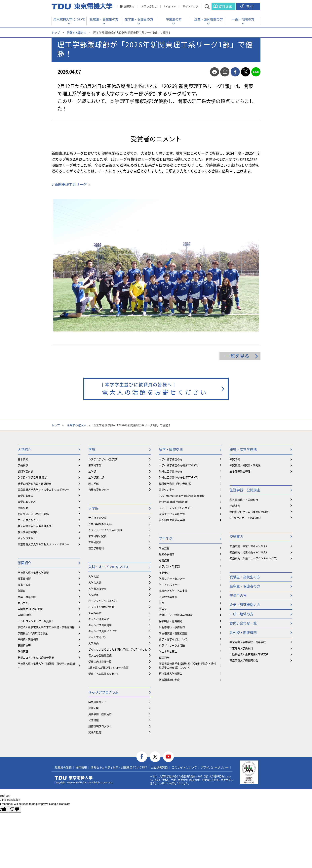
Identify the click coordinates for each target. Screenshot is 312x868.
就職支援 (94, 708)
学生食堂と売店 (168, 651)
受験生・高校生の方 (104, 19)
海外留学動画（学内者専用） (176, 483)
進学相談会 (95, 613)
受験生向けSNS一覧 (100, 661)
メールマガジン (97, 637)
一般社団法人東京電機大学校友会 (249, 654)
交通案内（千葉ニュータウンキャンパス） (254, 558)
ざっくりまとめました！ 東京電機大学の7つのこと (118, 649)
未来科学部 (95, 465)
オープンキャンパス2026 (103, 601)
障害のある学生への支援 (173, 591)
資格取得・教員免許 (100, 714)
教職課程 (164, 560)
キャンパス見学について (103, 631)
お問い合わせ (149, 6)
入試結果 (94, 595)
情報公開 (23, 508)
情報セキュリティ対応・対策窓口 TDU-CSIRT (119, 767)
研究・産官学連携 (243, 449)
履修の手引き (167, 554)
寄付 (250, 6)
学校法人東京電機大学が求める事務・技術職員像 (46, 627)
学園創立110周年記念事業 (33, 633)
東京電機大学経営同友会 (244, 660)
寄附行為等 (24, 645)
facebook (235, 72)
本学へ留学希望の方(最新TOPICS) (179, 465)
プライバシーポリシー (215, 767)
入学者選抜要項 (97, 589)
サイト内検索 (211, 6)
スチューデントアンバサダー (176, 508)
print (214, 72)
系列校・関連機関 (28, 639)
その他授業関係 (168, 597)
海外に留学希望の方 (171, 471)
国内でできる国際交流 (172, 514)
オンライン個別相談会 (101, 607)
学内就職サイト (97, 702)
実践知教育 (95, 732)
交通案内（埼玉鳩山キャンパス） (249, 552)
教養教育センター (99, 489)
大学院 (93, 508)
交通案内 (129, 6)
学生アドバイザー (169, 585)
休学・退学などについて (173, 639)
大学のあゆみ (25, 496)
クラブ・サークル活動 (172, 645)
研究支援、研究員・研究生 (245, 465)
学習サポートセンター (172, 578)
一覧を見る (237, 356)
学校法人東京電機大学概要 (33, 572)
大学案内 (94, 643)
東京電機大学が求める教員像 (35, 526)
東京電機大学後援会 (171, 673)
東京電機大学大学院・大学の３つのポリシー (44, 489)
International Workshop (173, 502)
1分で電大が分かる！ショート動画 (108, 667)
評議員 (22, 591)
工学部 (92, 471)
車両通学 (164, 657)
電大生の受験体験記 (100, 655)
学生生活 (166, 538)
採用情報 (81, 767)
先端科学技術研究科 (100, 524)
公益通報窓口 (159, 767)
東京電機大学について (69, 19)
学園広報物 (24, 615)
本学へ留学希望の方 (171, 459)
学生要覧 (164, 548)
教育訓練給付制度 (169, 680)
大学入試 (94, 576)
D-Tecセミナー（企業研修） (246, 518)
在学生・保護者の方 (139, 19)
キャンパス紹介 (27, 538)
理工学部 (94, 483)
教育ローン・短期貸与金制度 (176, 615)
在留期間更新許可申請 (172, 520)
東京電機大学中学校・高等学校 (248, 642)
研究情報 (235, 459)
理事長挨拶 (24, 578)
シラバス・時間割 (169, 566)
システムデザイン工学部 (103, 459)
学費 (162, 603)
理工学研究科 (96, 548)
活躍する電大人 (77, 32)
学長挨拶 (23, 465)
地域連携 (235, 506)
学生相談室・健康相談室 (173, 633)
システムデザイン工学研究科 (105, 530)
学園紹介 (24, 563)
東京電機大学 (74, 778)
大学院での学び (97, 518)
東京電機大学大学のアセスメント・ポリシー (44, 544)
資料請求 (225, 6)
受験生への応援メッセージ (104, 674)
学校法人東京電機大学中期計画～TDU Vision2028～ (46, 665)
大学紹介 (24, 449)
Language (170, 6)
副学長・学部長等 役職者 (32, 477)
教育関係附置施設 (28, 532)
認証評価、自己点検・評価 (33, 514)
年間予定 (164, 572)
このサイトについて (184, 767)
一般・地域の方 (243, 19)
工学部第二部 (96, 477)
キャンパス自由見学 (100, 625)
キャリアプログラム (103, 692)
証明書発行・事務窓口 (172, 627)
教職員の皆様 (63, 767)
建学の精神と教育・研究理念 (35, 483)
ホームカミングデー (29, 520)
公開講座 (94, 720)
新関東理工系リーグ (71, 184)
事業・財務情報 (27, 597)
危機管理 (23, 651)
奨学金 (163, 609)
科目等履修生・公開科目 (244, 500)
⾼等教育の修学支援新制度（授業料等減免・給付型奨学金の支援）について (187, 665)
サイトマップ (190, 6)
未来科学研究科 (97, 536)
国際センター (167, 489)
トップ (56, 32)
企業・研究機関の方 (209, 19)
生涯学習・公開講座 (245, 490)
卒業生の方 (174, 19)
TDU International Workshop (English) (182, 496)
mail (225, 72)
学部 (92, 449)
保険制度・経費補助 (171, 621)
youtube (168, 757)
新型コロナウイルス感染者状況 (36, 657)
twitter (246, 72)
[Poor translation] (15, 809)
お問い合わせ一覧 (243, 623)
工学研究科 (95, 542)
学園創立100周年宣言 (30, 609)
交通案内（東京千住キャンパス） (249, 546)
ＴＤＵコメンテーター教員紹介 (36, 621)
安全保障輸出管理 (240, 471)
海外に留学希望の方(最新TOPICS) (179, 477)
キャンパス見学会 (99, 619)
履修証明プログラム (100, 726)
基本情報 (23, 459)
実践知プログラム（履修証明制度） (250, 512)
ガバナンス (24, 603)
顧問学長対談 (25, 471)
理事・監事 (24, 585)
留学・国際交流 (171, 449)
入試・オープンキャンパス (109, 567)
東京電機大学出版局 (241, 648)
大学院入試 (95, 582)
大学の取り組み (27, 502)
